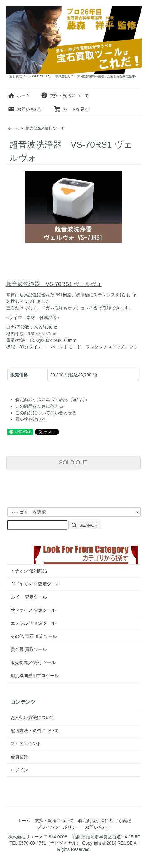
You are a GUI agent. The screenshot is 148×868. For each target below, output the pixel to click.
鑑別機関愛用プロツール (35, 676)
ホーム (19, 95)
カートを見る (71, 109)
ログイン (19, 770)
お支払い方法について (32, 717)
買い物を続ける (31, 419)
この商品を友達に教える (39, 406)
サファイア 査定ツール (33, 610)
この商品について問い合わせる (46, 413)
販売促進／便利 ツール (45, 128)
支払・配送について (65, 95)
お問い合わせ (25, 109)
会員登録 (19, 757)
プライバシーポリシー (59, 827)
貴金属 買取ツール (29, 649)
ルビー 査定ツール (29, 597)
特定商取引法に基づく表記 (105, 821)
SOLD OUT (73, 463)
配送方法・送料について (35, 730)
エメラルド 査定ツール (33, 623)
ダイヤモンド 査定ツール (35, 584)
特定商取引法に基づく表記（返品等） (52, 400)
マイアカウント (26, 744)
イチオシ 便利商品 (29, 571)
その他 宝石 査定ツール (34, 636)
